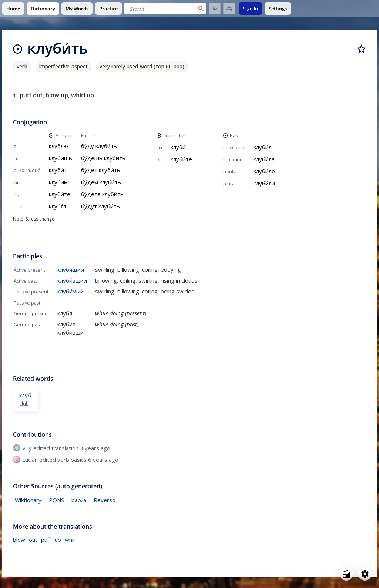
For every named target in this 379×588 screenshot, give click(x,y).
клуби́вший (72, 280)
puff (46, 540)
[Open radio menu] (346, 574)
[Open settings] (365, 574)
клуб (25, 395)
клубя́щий (71, 269)
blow (19, 540)
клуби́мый (71, 291)
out (33, 540)
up (58, 540)
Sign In (250, 9)
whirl (71, 540)
